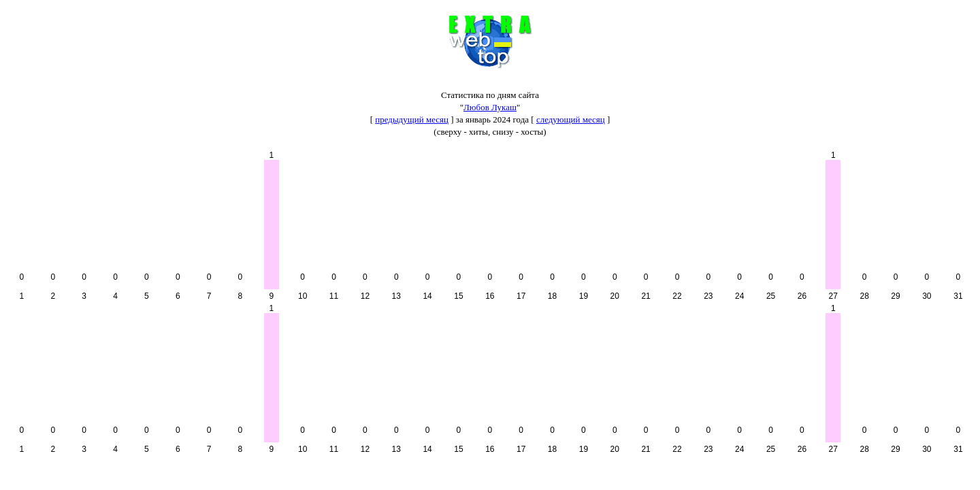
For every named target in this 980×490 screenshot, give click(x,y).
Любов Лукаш (490, 107)
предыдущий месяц (412, 119)
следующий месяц (571, 119)
